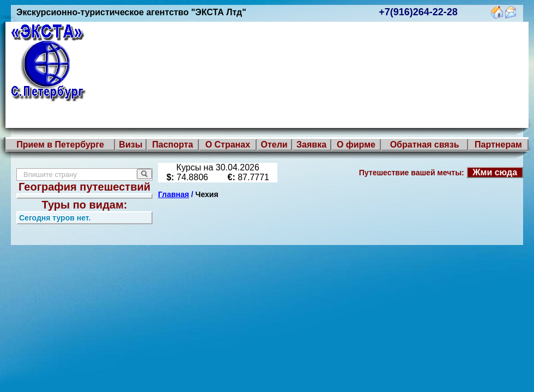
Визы (131, 145)
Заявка (311, 145)
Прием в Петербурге (60, 145)
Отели (274, 145)
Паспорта (172, 145)
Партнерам (498, 145)
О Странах (228, 145)
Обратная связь (425, 145)
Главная (174, 194)
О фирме (356, 145)
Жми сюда (495, 172)
